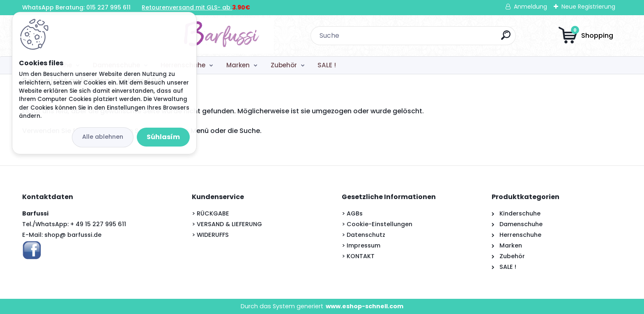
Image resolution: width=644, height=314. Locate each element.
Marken (238, 65)
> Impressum (361, 245)
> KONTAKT (358, 256)
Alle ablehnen (103, 137)
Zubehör (284, 65)
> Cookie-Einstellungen (377, 224)
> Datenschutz (363, 235)
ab (226, 7)
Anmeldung (530, 7)
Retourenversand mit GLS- (181, 7)
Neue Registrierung (588, 7)
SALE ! (327, 65)
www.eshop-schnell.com (365, 306)
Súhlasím (163, 137)
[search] (430, 38)
